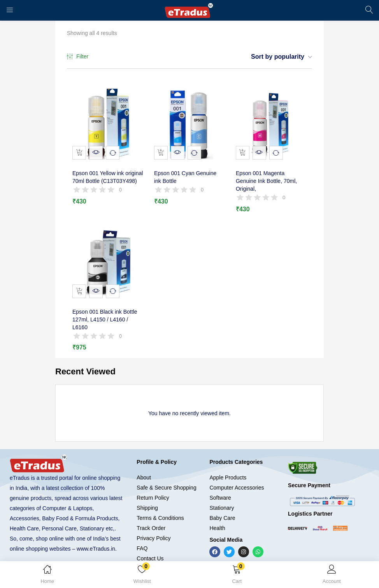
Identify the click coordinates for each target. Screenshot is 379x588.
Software (220, 488)
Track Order (151, 519)
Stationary (222, 498)
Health (217, 519)
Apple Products (228, 468)
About (144, 468)
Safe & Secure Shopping (166, 478)
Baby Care (222, 509)
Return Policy (153, 488)
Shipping (147, 498)
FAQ (142, 539)
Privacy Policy (154, 529)
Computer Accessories (237, 478)
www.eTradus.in (96, 539)
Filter (78, 57)
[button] (237, 576)
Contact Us (150, 549)
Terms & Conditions (160, 509)
